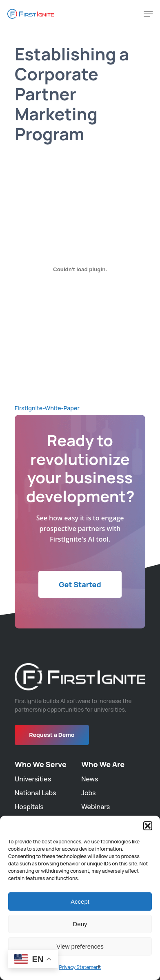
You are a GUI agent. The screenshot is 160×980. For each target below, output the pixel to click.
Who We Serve (41, 764)
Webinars (96, 807)
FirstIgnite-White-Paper (47, 408)
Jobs (88, 793)
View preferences (80, 946)
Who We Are (103, 764)
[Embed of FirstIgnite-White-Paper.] (80, 269)
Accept (80, 901)
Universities (33, 779)
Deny (80, 924)
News (90, 779)
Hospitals (29, 807)
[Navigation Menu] (148, 14)
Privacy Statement (80, 967)
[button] (148, 826)
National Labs (35, 793)
